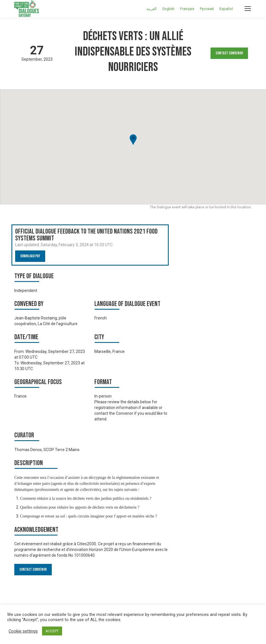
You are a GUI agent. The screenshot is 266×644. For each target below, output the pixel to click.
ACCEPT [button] (52, 631)
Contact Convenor (229, 53)
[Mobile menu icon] (248, 9)
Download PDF (30, 256)
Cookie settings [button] (23, 631)
